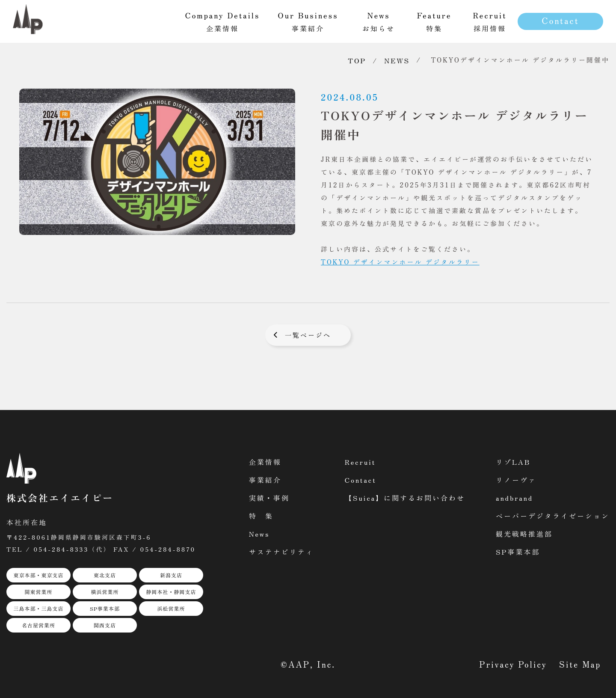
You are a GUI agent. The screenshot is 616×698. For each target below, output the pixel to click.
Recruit (360, 462)
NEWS (397, 60)
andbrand (514, 498)
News (259, 534)
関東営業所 (38, 592)
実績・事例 (269, 498)
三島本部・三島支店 (38, 608)
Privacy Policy (513, 664)
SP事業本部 (105, 608)
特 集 (261, 516)
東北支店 (105, 575)
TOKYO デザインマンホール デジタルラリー (400, 262)
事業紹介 (265, 480)
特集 (434, 21)
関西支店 (105, 625)
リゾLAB (513, 462)
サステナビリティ (281, 552)
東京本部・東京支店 (38, 575)
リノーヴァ (516, 480)
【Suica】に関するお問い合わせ (405, 498)
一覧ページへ (308, 335)
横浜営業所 (105, 592)
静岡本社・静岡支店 (171, 592)
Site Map (580, 664)
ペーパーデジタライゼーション (553, 516)
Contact (560, 20)
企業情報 (265, 462)
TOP (357, 60)
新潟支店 (171, 575)
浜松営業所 (171, 608)
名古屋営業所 (38, 625)
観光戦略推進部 (524, 534)
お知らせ (379, 21)
